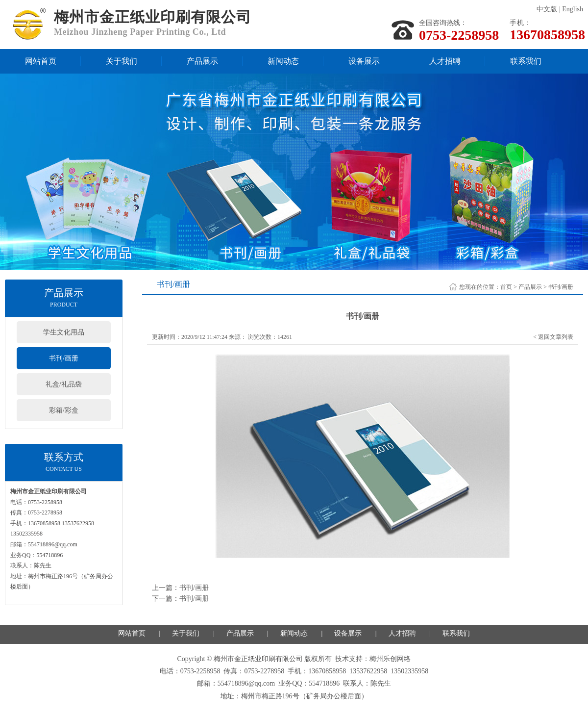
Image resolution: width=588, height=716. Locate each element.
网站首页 (41, 61)
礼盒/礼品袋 (64, 384)
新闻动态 (283, 61)
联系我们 (526, 61)
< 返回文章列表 (553, 337)
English (573, 9)
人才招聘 (445, 61)
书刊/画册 (64, 358)
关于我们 (122, 61)
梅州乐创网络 (390, 659)
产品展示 (202, 61)
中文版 (547, 9)
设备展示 (364, 61)
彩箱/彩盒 (64, 410)
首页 (506, 287)
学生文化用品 (64, 332)
